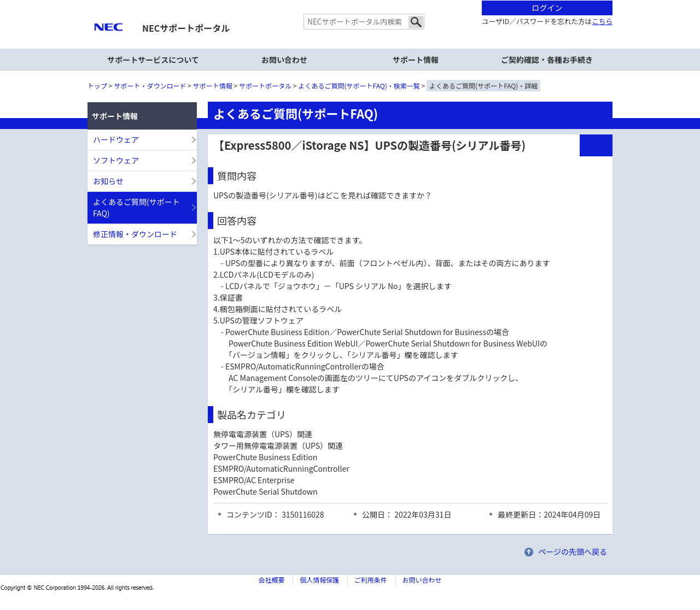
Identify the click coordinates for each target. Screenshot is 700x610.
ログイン (547, 8)
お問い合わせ (284, 60)
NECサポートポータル (186, 28)
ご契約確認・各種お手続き (547, 60)
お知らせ (108, 181)
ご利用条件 (371, 580)
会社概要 (271, 580)
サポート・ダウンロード (150, 86)
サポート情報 (213, 86)
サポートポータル (265, 86)
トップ (97, 86)
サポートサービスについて (153, 60)
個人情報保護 (319, 580)
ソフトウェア (116, 160)
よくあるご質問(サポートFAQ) (136, 207)
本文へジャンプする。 (350, 1)
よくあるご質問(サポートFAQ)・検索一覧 (359, 86)
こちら (602, 21)
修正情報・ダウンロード (135, 234)
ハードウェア (116, 139)
